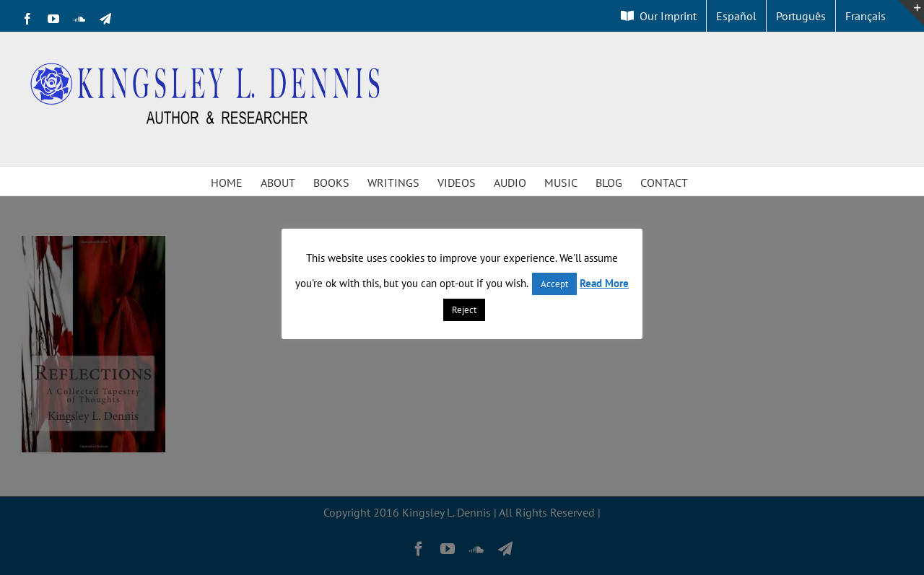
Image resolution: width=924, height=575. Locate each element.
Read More (604, 283)
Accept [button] (554, 284)
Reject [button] (464, 310)
